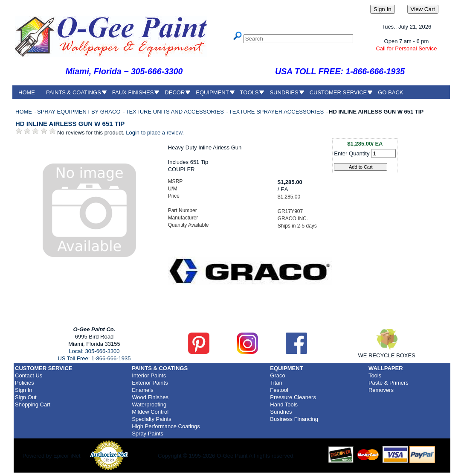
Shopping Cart (33, 404)
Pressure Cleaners (293, 397)
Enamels (143, 390)
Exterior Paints (150, 383)
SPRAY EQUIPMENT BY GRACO (80, 112)
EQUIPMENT (212, 92)
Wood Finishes (150, 397)
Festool (279, 390)
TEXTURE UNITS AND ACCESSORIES (175, 112)
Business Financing (294, 419)
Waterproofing (149, 404)
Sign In (23, 390)
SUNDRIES (284, 92)
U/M (173, 189)
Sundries (281, 412)
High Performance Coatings (166, 426)
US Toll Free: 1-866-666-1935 (94, 358)
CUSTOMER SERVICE (338, 92)
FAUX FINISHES (133, 92)
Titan (276, 383)
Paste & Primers (389, 383)
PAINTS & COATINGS (74, 92)
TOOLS (249, 92)
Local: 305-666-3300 (94, 351)
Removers (381, 390)
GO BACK (390, 92)
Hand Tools (284, 404)
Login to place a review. (155, 133)
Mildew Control (150, 412)
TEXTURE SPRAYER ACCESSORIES (277, 112)
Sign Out (26, 397)
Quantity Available (188, 225)
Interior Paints (149, 375)
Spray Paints (148, 434)
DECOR (175, 92)
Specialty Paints (152, 419)
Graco (277, 375)
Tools (375, 375)
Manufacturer (183, 218)
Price (174, 196)
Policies (25, 383)
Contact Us (29, 375)
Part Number (183, 210)
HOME (27, 92)
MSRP (175, 181)
